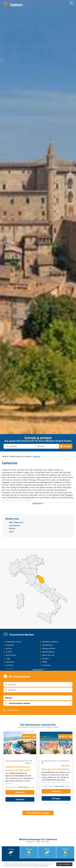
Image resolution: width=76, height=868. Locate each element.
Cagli (8, 658)
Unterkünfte (14, 525)
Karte (11, 532)
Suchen (66, 446)
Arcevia (9, 652)
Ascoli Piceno (11, 655)
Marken (27, 456)
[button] (38, 698)
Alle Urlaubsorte (16, 522)
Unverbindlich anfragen (38, 811)
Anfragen (20, 799)
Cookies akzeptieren (64, 864)
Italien (4, 456)
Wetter (12, 528)
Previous (7, 743)
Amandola (10, 645)
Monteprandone (49, 648)
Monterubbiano (48, 652)
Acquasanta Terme (14, 642)
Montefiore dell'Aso (50, 642)
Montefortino (47, 645)
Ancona (9, 648)
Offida (45, 662)
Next (33, 743)
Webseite (20, 792)
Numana (45, 658)
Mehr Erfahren (44, 866)
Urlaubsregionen (16, 456)
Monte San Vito (48, 655)
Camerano (10, 662)
